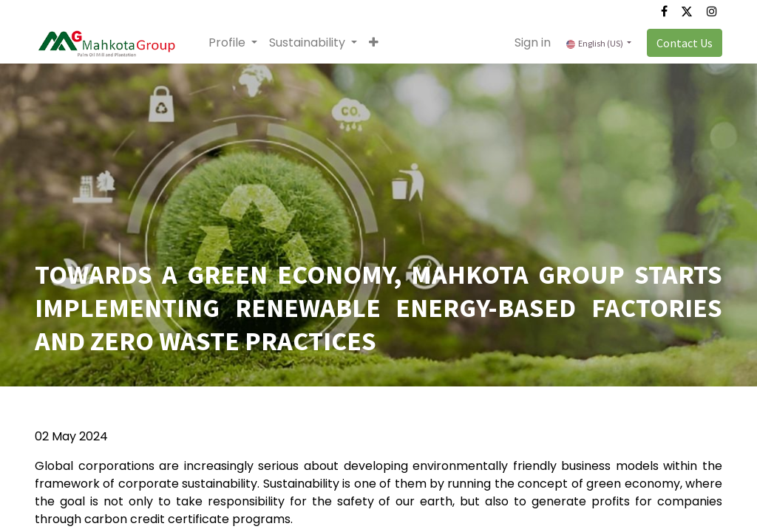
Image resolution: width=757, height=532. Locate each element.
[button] (374, 43)
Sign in (533, 42)
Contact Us (685, 43)
